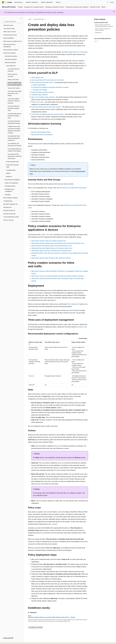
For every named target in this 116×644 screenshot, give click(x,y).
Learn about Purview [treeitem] (9, 29)
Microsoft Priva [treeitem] (8, 207)
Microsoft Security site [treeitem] (9, 214)
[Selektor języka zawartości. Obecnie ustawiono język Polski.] (6, 641)
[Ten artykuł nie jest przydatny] (97, 41)
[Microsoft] (3, 2)
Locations (55, 524)
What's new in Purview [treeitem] (10, 32)
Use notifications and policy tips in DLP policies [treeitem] (15, 145)
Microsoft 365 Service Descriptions (42, 135)
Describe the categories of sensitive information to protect (51, 87)
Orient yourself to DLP (101, 23)
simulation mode (82, 327)
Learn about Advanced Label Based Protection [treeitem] (14, 122)
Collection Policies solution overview (43, 92)
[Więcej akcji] (86, 19)
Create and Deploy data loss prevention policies (46, 107)
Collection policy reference (40, 95)
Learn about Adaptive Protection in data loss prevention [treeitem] (14, 101)
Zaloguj (112, 2)
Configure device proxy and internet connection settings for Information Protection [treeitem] (14, 130)
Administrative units (37, 78)
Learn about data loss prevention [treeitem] (14, 70)
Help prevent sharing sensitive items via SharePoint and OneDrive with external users (58, 243)
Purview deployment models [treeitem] (11, 217)
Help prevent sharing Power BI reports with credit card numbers (51, 258)
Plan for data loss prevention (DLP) (42, 82)
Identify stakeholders (39, 85)
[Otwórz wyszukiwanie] (107, 2)
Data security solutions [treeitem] (11, 56)
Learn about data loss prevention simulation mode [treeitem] (14, 108)
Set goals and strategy (40, 90)
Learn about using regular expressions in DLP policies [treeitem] (15, 93)
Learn (30, 19)
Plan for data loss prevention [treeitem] (12, 75)
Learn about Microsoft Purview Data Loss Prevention (48, 80)
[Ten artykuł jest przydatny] (95, 41)
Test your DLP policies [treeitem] (14, 88)
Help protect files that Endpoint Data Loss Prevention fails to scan (52, 246)
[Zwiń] (21, 18)
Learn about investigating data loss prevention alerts (47, 114)
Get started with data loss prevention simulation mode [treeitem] (15, 116)
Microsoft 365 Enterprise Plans (41, 132)
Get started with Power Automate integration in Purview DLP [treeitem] (14, 138)
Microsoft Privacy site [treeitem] (9, 211)
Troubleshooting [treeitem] (8, 201)
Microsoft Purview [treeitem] (8, 25)
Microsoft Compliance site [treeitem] (10, 204)
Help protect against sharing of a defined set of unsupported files (51, 251)
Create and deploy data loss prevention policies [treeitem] (15, 84)
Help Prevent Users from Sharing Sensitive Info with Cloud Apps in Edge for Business (58, 276)
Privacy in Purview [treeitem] (8, 220)
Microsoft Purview (39, 19)
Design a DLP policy (38, 102)
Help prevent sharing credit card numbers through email (49, 241)
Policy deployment (73, 304)
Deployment (98, 33)
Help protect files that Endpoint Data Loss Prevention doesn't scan (52, 248)
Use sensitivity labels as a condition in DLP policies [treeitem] (15, 150)
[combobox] (12, 22)
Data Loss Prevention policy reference (43, 97)
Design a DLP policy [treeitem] (13, 80)
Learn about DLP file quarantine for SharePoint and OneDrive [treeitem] (15, 156)
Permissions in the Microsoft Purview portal (73, 188)
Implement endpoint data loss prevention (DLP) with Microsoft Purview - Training (51, 617)
